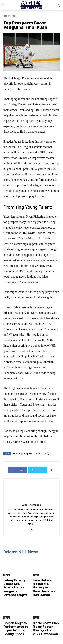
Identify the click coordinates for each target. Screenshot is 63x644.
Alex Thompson (32, 505)
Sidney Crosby (42, 454)
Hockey (7, 16)
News (15, 16)
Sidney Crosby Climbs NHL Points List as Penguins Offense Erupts (15, 588)
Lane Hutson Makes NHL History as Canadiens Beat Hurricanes (45, 588)
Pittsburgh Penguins (23, 454)
